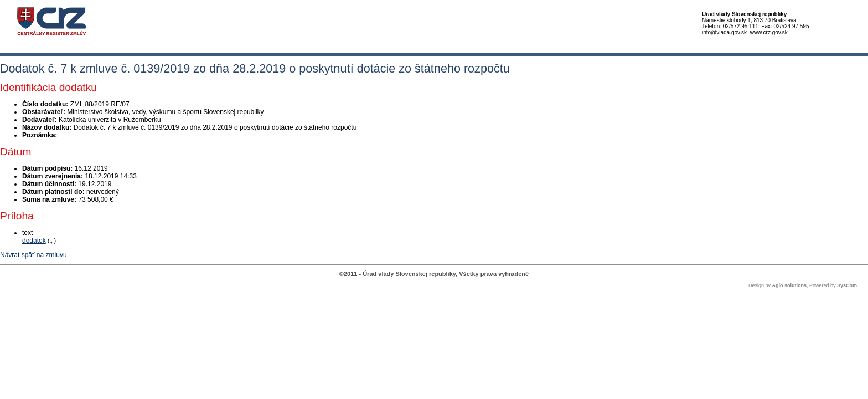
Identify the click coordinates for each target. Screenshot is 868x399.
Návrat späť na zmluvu (33, 255)
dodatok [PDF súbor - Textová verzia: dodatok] (34, 241)
